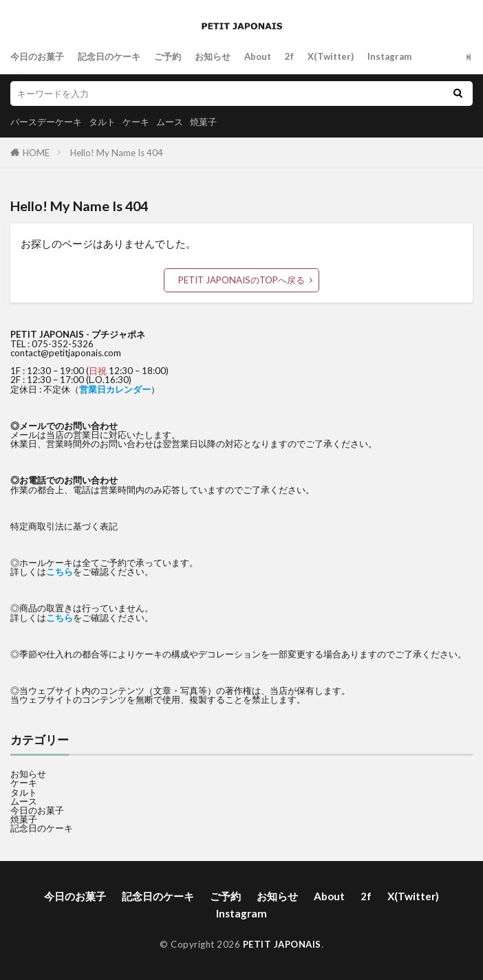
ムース (170, 122)
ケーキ (136, 122)
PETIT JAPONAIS (282, 944)
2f (289, 56)
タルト (102, 122)
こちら (60, 571)
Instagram (389, 56)
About (258, 56)
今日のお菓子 (37, 56)
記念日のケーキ (109, 56)
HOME (36, 153)
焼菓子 (203, 122)
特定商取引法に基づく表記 (64, 526)
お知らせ (213, 56)
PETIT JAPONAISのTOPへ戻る (241, 280)
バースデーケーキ (46, 122)
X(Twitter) (331, 56)
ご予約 (168, 56)
